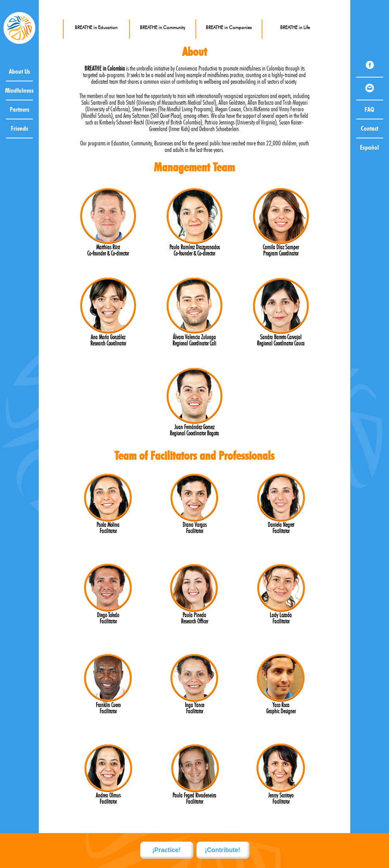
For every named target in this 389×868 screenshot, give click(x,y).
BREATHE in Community (163, 28)
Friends (20, 128)
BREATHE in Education (96, 28)
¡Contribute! (223, 850)
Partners (20, 109)
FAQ (369, 109)
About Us (20, 71)
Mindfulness (19, 90)
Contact (369, 128)
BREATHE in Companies (229, 28)
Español (369, 147)
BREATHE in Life (295, 28)
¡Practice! (166, 850)
